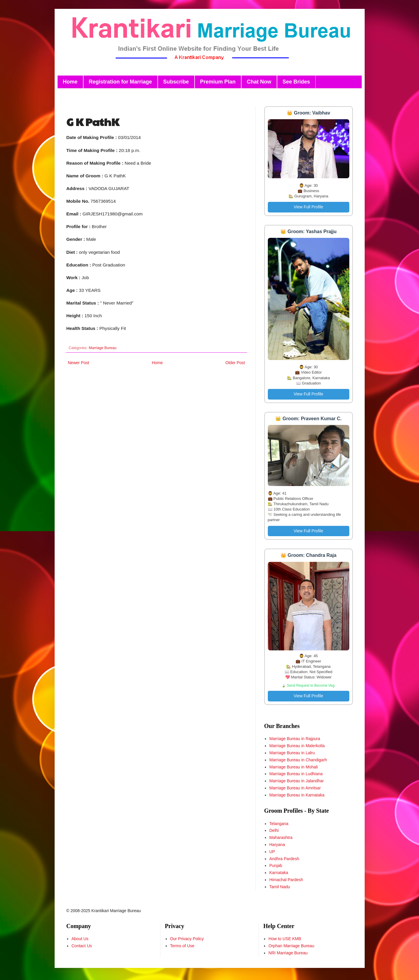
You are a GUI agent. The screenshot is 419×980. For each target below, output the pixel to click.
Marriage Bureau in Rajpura (295, 739)
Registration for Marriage (120, 82)
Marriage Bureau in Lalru (292, 753)
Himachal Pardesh (286, 880)
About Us (80, 939)
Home (70, 82)
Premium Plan (218, 82)
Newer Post (79, 363)
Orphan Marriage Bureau (291, 946)
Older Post (235, 363)
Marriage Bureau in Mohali (294, 767)
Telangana (279, 824)
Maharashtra (281, 837)
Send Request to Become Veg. (311, 685)
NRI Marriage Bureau (288, 953)
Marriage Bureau (102, 348)
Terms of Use (182, 946)
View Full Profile (308, 207)
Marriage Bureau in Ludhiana (296, 774)
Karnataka (279, 873)
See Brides (296, 82)
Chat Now (259, 82)
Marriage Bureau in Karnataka (297, 795)
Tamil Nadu (280, 887)
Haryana (277, 845)
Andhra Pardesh (284, 859)
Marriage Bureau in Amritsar (295, 788)
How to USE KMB (285, 939)
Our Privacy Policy (187, 939)
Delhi (274, 830)
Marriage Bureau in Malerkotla (297, 746)
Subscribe (176, 82)
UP (272, 852)
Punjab (276, 866)
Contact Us (82, 946)
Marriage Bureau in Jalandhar (296, 781)
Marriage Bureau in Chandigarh (298, 760)
